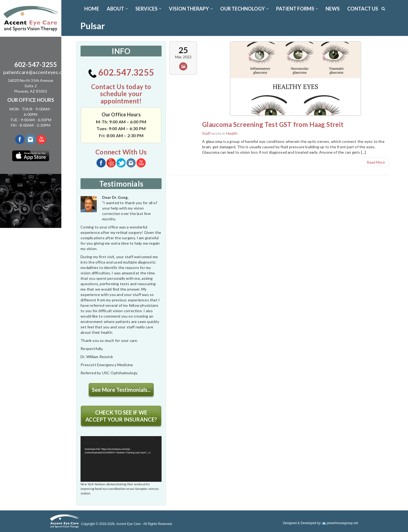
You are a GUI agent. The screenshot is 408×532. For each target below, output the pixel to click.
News (333, 9)
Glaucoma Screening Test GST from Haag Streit (273, 124)
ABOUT (117, 9)
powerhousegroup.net (340, 523)
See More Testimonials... (121, 390)
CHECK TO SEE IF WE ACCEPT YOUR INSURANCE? (121, 416)
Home (92, 9)
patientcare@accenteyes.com (36, 72)
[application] (121, 459)
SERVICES (148, 9)
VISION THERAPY (191, 9)
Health (232, 133)
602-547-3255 (36, 64)
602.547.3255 (121, 72)
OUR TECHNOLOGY (244, 9)
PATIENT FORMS (297, 9)
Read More (376, 162)
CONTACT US (363, 9)
